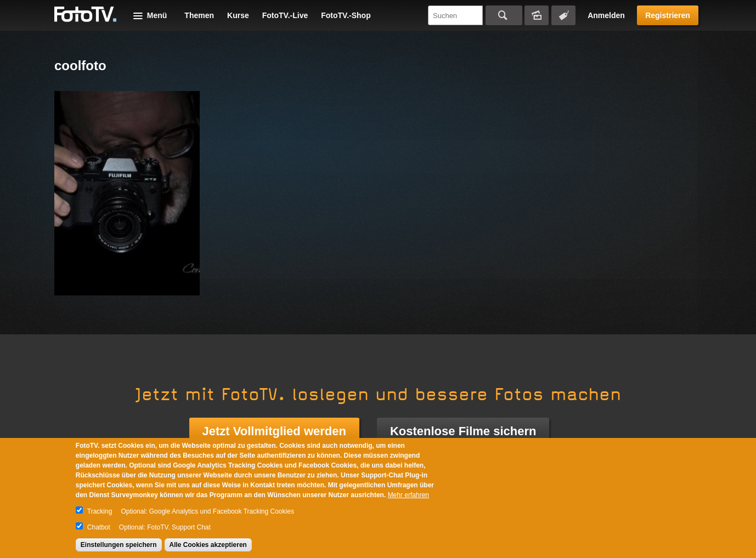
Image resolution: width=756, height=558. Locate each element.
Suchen (504, 15)
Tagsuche (563, 15)
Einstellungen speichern (119, 545)
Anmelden (606, 15)
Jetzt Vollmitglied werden (274, 431)
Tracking (100, 511)
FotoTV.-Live (285, 15)
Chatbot (99, 527)
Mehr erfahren (408, 495)
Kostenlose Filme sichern (463, 431)
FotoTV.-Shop (346, 15)
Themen (199, 15)
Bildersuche (537, 15)
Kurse (238, 15)
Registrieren (668, 15)
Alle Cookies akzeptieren (208, 545)
